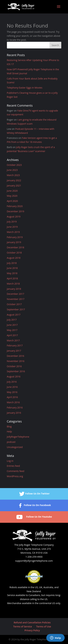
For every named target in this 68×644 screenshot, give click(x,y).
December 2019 (16, 211)
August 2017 (14, 315)
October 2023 (14, 165)
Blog (9, 426)
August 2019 (14, 217)
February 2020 (15, 206)
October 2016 (14, 366)
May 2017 (12, 330)
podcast (11, 442)
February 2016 (15, 408)
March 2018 (13, 284)
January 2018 (14, 289)
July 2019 (12, 222)
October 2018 (14, 253)
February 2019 (15, 237)
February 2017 (15, 345)
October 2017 (14, 304)
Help (9, 431)
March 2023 (13, 175)
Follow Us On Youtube (34, 517)
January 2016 (14, 413)
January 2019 (14, 242)
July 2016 (12, 382)
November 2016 (16, 361)
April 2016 (12, 397)
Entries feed (13, 466)
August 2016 (14, 376)
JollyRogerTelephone (18, 437)
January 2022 (14, 180)
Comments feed (16, 471)
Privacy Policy (32, 630)
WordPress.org (15, 476)
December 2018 (16, 247)
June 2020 (12, 191)
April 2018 (12, 278)
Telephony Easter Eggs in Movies (25, 88)
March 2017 (13, 340)
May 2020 (12, 196)
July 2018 (12, 263)
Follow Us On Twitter (34, 494)
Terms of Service (23, 626)
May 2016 (12, 392)
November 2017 (16, 299)
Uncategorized (15, 447)
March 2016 (13, 402)
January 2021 (14, 186)
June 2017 (12, 325)
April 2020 (12, 201)
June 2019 (12, 227)
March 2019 (13, 232)
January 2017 (14, 351)
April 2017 (12, 335)
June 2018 (12, 268)
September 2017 (16, 309)
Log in (10, 461)
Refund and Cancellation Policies (32, 622)
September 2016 (16, 371)
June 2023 (12, 170)
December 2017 (16, 294)
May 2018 (12, 273)
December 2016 (16, 356)
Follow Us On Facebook (34, 505)
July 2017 (12, 320)
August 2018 (14, 258)
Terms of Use (44, 626)
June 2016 (12, 387)
